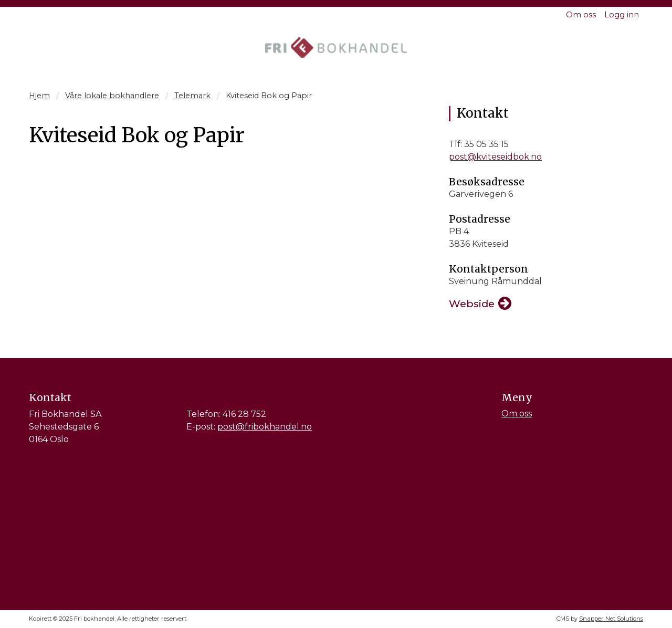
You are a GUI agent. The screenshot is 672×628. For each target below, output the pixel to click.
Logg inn (622, 15)
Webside (472, 303)
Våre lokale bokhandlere (112, 96)
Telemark (192, 96)
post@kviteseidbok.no (495, 157)
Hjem (39, 96)
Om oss (581, 15)
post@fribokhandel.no (265, 427)
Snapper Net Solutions (611, 619)
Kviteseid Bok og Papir (269, 96)
